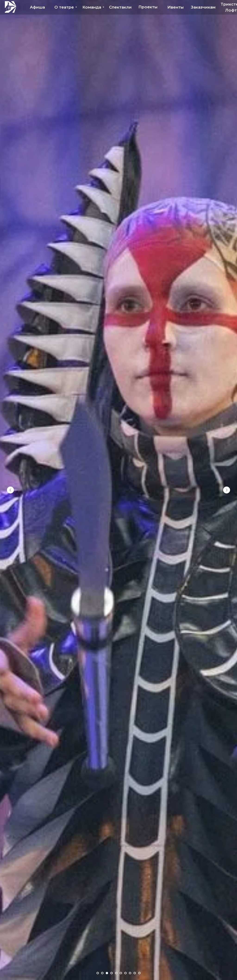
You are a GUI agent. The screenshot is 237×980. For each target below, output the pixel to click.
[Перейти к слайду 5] (116, 973)
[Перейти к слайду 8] (130, 973)
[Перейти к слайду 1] (98, 973)
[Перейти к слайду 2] (102, 973)
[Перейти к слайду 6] (121, 973)
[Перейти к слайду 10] (139, 973)
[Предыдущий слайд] (10, 490)
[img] (11, 7)
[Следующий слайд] (227, 490)
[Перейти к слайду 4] (112, 973)
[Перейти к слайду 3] (107, 973)
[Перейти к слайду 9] (135, 973)
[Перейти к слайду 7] (125, 973)
